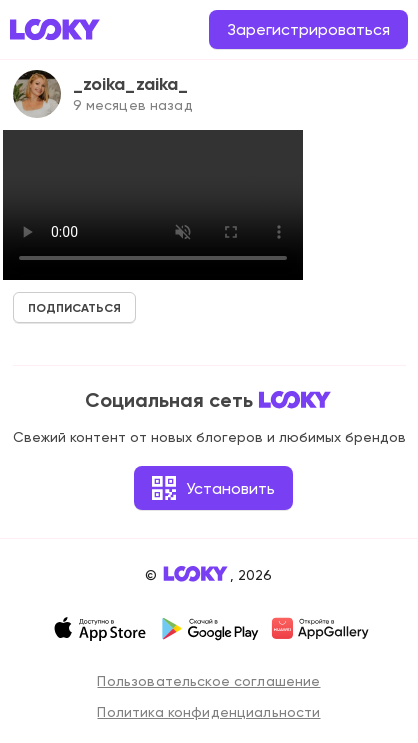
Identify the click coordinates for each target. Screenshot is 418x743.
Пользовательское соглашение (208, 681)
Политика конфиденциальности (208, 712)
